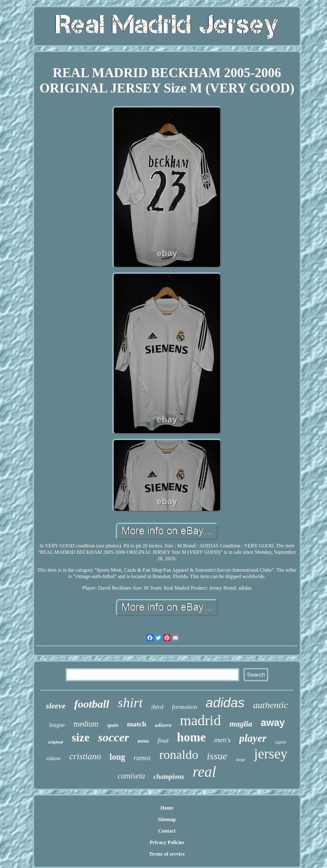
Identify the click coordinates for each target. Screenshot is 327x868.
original (55, 742)
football (92, 704)
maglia (241, 724)
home (192, 737)
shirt (131, 703)
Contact (167, 831)
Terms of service (167, 854)
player (253, 738)
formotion (185, 707)
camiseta (131, 776)
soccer (113, 737)
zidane (54, 758)
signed (281, 742)
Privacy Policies (167, 842)
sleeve (56, 706)
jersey (271, 754)
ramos (142, 758)
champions (169, 777)
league (57, 725)
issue (217, 756)
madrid (200, 720)
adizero (163, 725)
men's (222, 740)
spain (113, 725)
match (136, 724)
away (273, 723)
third (157, 707)
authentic (270, 705)
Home (167, 808)
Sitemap (167, 819)
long (117, 757)
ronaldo (179, 754)
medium (86, 724)
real (204, 772)
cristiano (85, 756)
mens (143, 741)
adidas (225, 703)
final (163, 741)
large (241, 759)
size (80, 738)
